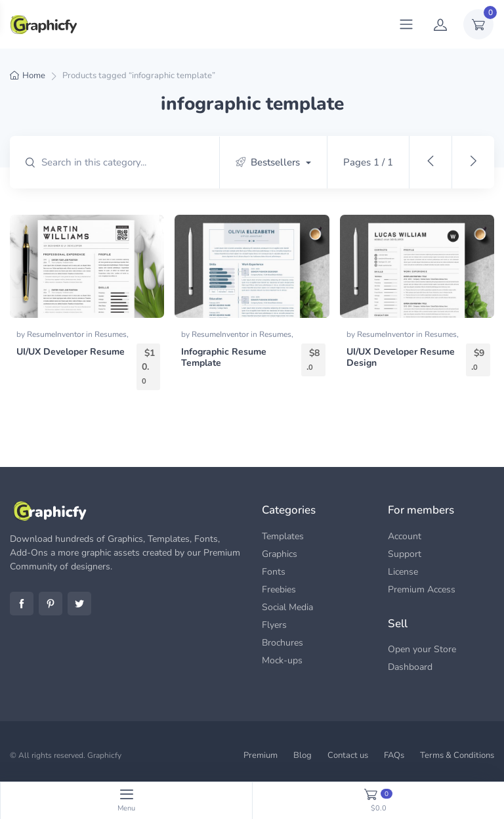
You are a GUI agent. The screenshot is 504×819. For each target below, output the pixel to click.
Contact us (348, 755)
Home (34, 76)
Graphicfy (104, 755)
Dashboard (410, 667)
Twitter (79, 604)
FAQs (394, 755)
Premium (261, 755)
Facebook (22, 604)
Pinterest (51, 604)
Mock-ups (282, 660)
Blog (303, 755)
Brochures (283, 643)
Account (405, 536)
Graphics (280, 554)
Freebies (279, 589)
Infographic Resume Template (224, 357)
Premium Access (422, 589)
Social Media (287, 607)
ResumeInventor (56, 334)
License (403, 572)
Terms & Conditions (457, 755)
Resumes (111, 334)
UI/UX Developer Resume (71, 352)
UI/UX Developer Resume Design (401, 357)
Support (405, 554)
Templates (283, 536)
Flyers (274, 625)
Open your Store (422, 649)
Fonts (274, 572)
